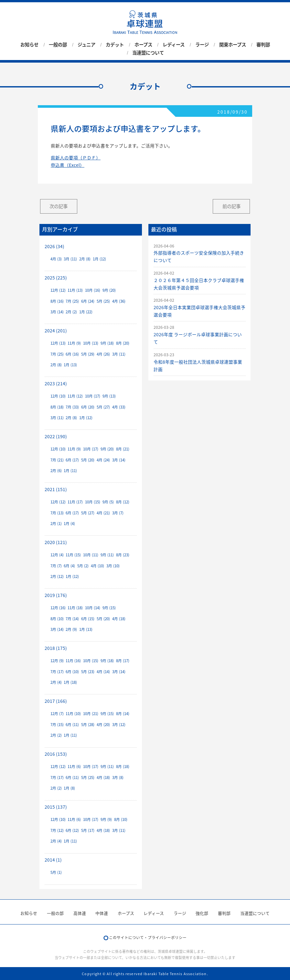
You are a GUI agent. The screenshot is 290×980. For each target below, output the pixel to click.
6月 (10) (72, 672)
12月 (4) (57, 555)
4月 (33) (119, 407)
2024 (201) (56, 330)
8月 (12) (123, 502)
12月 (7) (57, 714)
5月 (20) (88, 460)
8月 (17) (123, 661)
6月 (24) (88, 301)
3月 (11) (70, 259)
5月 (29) (88, 354)
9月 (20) (109, 290)
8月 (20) (123, 343)
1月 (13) (70, 365)
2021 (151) (56, 489)
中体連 (102, 913)
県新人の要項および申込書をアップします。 (128, 128)
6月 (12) (72, 830)
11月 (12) (75, 396)
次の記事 (59, 206)
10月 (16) (93, 290)
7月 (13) (57, 513)
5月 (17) (88, 830)
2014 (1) (53, 860)
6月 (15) (88, 619)
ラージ (202, 45)
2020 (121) (56, 542)
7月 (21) (57, 460)
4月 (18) (119, 619)
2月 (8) (85, 259)
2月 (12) (57, 576)
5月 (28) (88, 725)
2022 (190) (56, 436)
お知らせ (29, 45)
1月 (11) (70, 471)
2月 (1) (56, 524)
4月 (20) (103, 725)
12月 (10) (58, 396)
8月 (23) (123, 555)
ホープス (143, 45)
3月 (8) (118, 778)
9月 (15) (109, 608)
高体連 (80, 913)
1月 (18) (70, 682)
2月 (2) (71, 312)
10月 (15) (93, 502)
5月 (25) (103, 301)
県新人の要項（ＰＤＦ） (76, 157)
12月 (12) (58, 290)
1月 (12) (99, 259)
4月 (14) (103, 672)
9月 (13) (109, 396)
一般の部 (58, 45)
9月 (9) (106, 819)
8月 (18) (57, 407)
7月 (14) (72, 619)
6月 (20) (88, 407)
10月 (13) (91, 343)
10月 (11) (91, 555)
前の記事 (231, 206)
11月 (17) (75, 502)
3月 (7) (118, 513)
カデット (115, 45)
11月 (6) (74, 767)
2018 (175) (56, 648)
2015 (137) (56, 807)
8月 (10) (57, 619)
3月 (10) (113, 566)
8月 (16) (57, 301)
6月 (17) (72, 460)
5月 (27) (103, 407)
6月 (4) (69, 566)
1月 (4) (69, 524)
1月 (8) (69, 788)
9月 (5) (108, 502)
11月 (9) (74, 343)
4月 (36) (119, 301)
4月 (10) (97, 566)
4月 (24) (103, 460)
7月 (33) (72, 407)
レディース (174, 45)
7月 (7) (56, 566)
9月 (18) (107, 343)
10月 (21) (91, 714)
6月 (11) (72, 725)
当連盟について (148, 53)
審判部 (263, 45)
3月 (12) (119, 725)
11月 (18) (75, 608)
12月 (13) (58, 343)
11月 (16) (73, 661)
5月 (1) (56, 872)
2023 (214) (56, 383)
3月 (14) (57, 312)
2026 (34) (54, 246)
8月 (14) (123, 714)
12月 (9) (57, 661)
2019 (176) (56, 595)
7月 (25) (72, 301)
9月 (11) (107, 555)
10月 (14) (93, 608)
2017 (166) (56, 701)
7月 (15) (57, 725)
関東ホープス (233, 45)
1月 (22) (86, 312)
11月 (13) (75, 290)
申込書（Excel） (68, 165)
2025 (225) (56, 278)
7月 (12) (57, 830)
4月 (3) (56, 259)
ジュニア (86, 45)
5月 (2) (83, 566)
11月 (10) (73, 714)
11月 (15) (73, 555)
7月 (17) (57, 672)
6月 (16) (72, 354)
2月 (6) (56, 471)
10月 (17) (93, 396)
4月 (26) (103, 354)
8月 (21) (123, 449)
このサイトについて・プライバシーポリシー (148, 938)
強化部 (202, 913)
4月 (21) (103, 513)
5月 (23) (88, 672)
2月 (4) (56, 682)
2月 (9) (71, 629)
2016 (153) (56, 754)
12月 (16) (58, 608)
